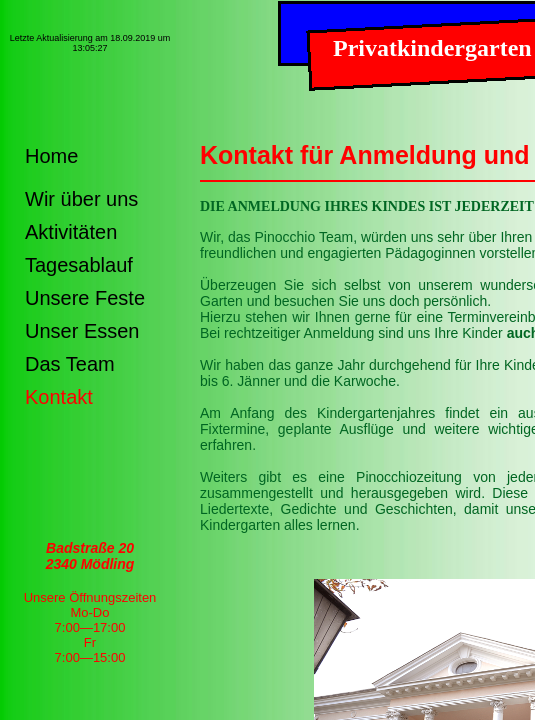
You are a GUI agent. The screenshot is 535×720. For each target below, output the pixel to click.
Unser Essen (82, 331)
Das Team (70, 364)
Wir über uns (81, 199)
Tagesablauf (79, 265)
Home (51, 156)
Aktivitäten (71, 232)
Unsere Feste (85, 298)
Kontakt (59, 397)
